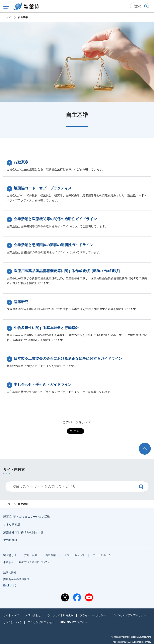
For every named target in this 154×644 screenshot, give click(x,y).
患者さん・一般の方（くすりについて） (27, 562)
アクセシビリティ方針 (41, 622)
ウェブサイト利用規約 (60, 615)
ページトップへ (146, 446)
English (10, 585)
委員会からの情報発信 (16, 579)
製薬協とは (10, 555)
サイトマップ (11, 615)
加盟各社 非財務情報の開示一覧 (23, 532)
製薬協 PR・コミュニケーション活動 (27, 517)
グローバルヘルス (74, 555)
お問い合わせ (33, 615)
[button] (6, 6)
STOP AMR (10, 540)
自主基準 (51, 555)
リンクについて (12, 622)
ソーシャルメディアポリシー (129, 615)
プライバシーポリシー (93, 615)
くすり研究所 (12, 525)
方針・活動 (31, 555)
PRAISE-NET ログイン (74, 622)
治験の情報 (10, 573)
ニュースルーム (102, 555)
